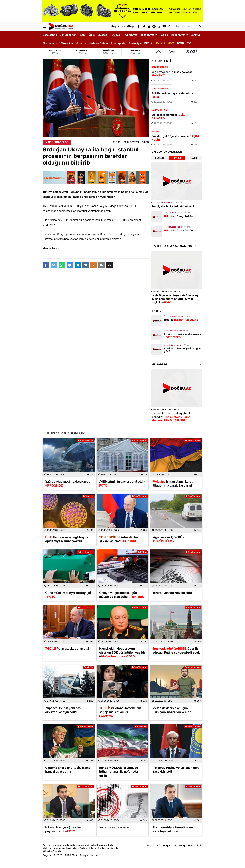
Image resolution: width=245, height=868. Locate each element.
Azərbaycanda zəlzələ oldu (172, 593)
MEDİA (148, 43)
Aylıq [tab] (194, 158)
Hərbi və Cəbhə (98, 43)
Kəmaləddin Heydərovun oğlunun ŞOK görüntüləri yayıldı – (122, 652)
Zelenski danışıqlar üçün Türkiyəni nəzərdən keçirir (172, 710)
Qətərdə (181, 320)
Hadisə (164, 35)
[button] (109, 265)
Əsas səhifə (50, 35)
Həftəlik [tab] (177, 158)
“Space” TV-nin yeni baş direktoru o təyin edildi (63, 710)
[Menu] (46, 26)
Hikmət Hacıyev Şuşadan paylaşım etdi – (63, 829)
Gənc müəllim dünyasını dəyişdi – (68, 595)
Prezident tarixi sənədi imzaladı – (182, 336)
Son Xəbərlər (68, 35)
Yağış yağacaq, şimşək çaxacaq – (173, 74)
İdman (80, 43)
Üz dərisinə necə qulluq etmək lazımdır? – (171, 417)
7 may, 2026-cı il (180, 216)
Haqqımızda (170, 845)
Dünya (116, 35)
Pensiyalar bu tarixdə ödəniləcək (173, 206)
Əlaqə (183, 845)
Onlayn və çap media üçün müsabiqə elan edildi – (122, 595)
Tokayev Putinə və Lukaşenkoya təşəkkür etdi (176, 770)
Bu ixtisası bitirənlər (168, 117)
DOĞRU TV (184, 43)
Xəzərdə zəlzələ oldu (114, 827)
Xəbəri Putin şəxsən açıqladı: (119, 539)
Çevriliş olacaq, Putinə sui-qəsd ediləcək (176, 650)
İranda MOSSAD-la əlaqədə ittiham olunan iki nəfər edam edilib (120, 772)
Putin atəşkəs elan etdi (67, 648)
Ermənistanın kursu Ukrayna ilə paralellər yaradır (173, 483)
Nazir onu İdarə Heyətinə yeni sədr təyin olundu (174, 829)
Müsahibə (67, 43)
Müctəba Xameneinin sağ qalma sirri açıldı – (120, 712)
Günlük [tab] (159, 158)
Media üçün (195, 845)
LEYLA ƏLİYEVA (165, 43)
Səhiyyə (196, 35)
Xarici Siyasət (193, 441)
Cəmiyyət (131, 35)
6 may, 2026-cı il (180, 230)
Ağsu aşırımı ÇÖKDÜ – (169, 539)
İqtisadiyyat (147, 35)
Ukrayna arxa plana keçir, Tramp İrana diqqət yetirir (68, 770)
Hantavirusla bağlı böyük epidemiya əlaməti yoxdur (67, 539)
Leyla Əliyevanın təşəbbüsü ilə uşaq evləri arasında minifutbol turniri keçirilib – (175, 299)
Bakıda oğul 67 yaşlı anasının (175, 138)
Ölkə (92, 35)
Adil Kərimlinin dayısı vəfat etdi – (172, 95)
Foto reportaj (118, 43)
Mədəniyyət (178, 35)
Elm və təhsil (50, 43)
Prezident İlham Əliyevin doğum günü (183, 350)
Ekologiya (135, 43)
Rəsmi (82, 35)
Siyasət (102, 35)
